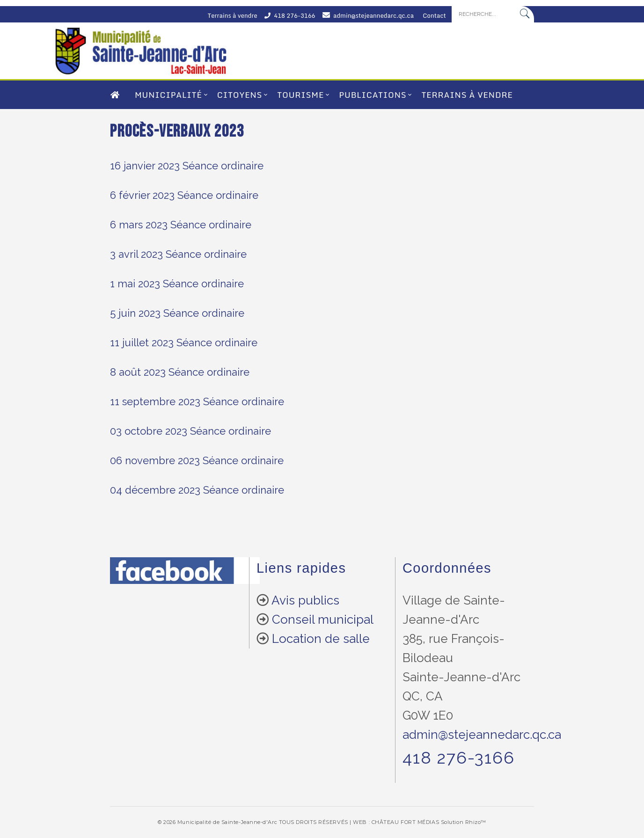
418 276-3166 (294, 15)
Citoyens (240, 95)
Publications (373, 95)
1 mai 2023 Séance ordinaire (177, 284)
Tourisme (300, 95)
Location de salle (321, 639)
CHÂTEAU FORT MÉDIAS (405, 822)
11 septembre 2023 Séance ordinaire (197, 401)
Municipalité (168, 95)
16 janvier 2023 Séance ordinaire (187, 166)
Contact (434, 15)
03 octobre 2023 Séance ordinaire (190, 431)
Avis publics (305, 600)
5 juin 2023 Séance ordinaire (177, 313)
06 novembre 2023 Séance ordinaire (197, 460)
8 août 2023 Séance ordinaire (180, 372)
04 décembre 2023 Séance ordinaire (197, 490)
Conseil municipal (323, 619)
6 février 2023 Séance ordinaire (184, 195)
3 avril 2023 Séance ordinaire (178, 254)
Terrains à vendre (233, 15)
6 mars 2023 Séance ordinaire (181, 225)
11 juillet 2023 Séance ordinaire (184, 342)
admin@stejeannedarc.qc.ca (373, 15)
